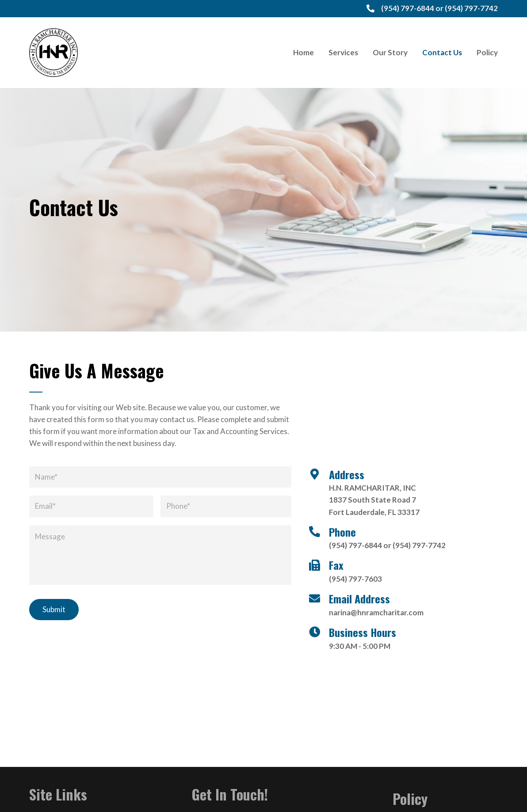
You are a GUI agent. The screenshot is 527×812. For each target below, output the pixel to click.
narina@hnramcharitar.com (376, 612)
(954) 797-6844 (408, 8)
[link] (304, 52)
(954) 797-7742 (471, 8)
